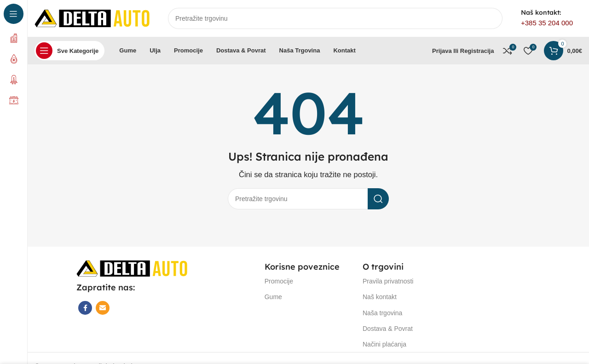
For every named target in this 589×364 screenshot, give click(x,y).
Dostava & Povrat (388, 329)
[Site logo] (92, 18)
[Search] (335, 18)
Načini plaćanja (384, 344)
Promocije (279, 281)
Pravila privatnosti (388, 281)
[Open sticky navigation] (69, 51)
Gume (273, 297)
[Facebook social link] (85, 308)
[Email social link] (103, 308)
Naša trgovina (382, 313)
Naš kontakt (380, 297)
